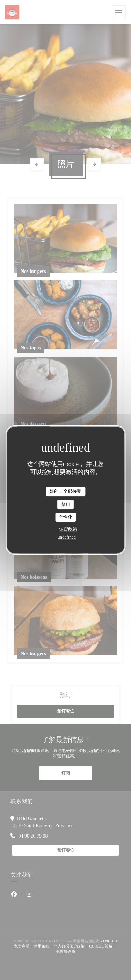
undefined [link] (67, 537)
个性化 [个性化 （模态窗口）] (65, 517)
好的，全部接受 (65, 491)
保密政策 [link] (68, 529)
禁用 (66, 504)
